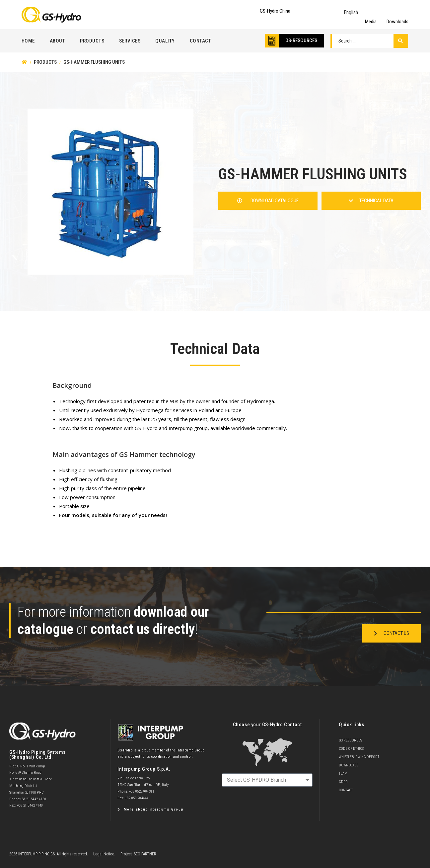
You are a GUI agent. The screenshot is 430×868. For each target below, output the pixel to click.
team (343, 774)
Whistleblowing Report (359, 757)
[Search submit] (401, 41)
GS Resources (350, 740)
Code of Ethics (351, 749)
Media (371, 22)
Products (92, 41)
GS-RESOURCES (301, 41)
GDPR (343, 782)
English (351, 12)
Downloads (397, 22)
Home (28, 41)
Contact (201, 41)
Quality (165, 41)
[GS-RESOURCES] (272, 41)
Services (130, 41)
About (58, 41)
